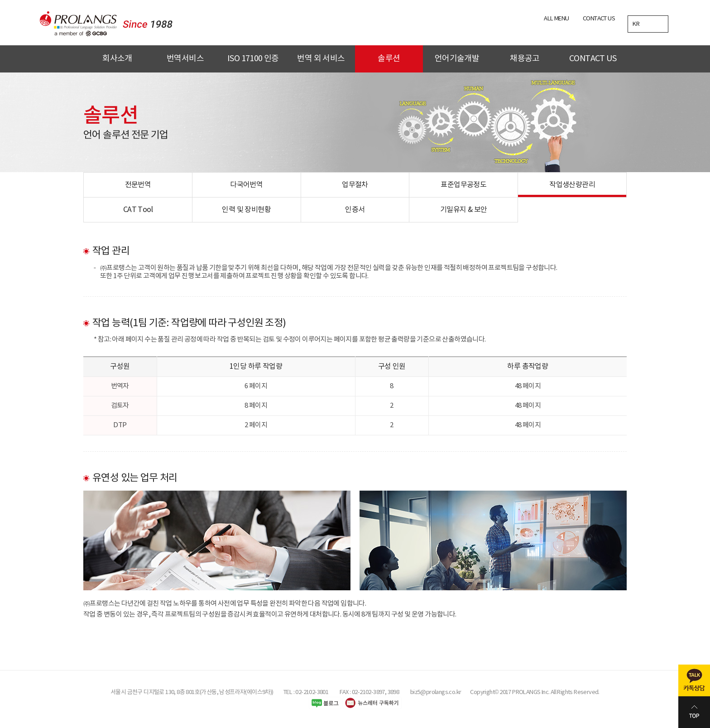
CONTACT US (599, 19)
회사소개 (117, 59)
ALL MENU (556, 19)
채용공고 (525, 59)
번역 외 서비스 (321, 59)
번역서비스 (185, 59)
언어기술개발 (457, 59)
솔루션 (389, 59)
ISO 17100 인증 (253, 59)
